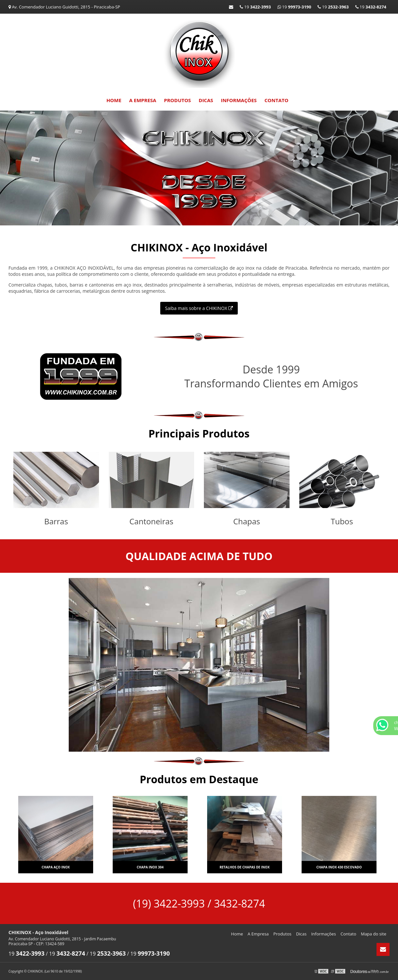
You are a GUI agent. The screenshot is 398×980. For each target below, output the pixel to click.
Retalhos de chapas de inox (245, 867)
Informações (239, 100)
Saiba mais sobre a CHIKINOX (199, 308)
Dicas (206, 100)
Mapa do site (374, 934)
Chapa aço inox (56, 867)
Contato (276, 100)
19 (371, 7)
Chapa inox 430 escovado (339, 867)
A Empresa (143, 100)
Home (114, 100)
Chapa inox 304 (150, 867)
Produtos (178, 100)
